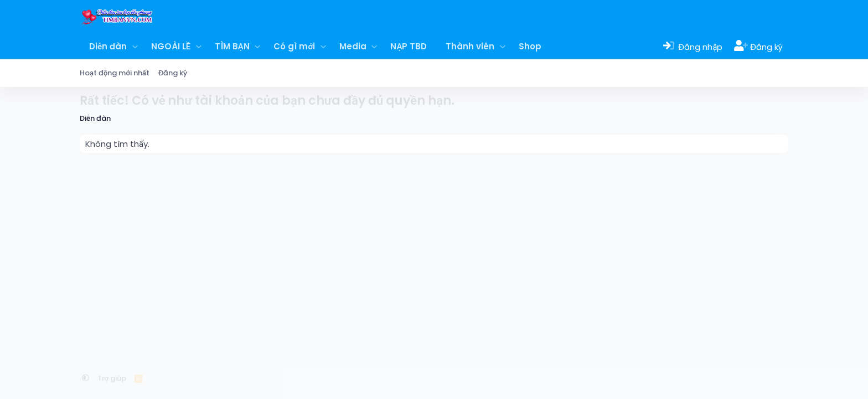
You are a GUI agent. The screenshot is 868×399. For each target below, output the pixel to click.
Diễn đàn (108, 46)
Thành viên (470, 46)
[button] (135, 46)
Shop (530, 46)
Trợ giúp (112, 378)
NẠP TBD (409, 46)
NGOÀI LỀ (171, 46)
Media (353, 46)
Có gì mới (294, 46)
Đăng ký (173, 73)
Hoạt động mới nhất (115, 73)
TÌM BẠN (232, 46)
